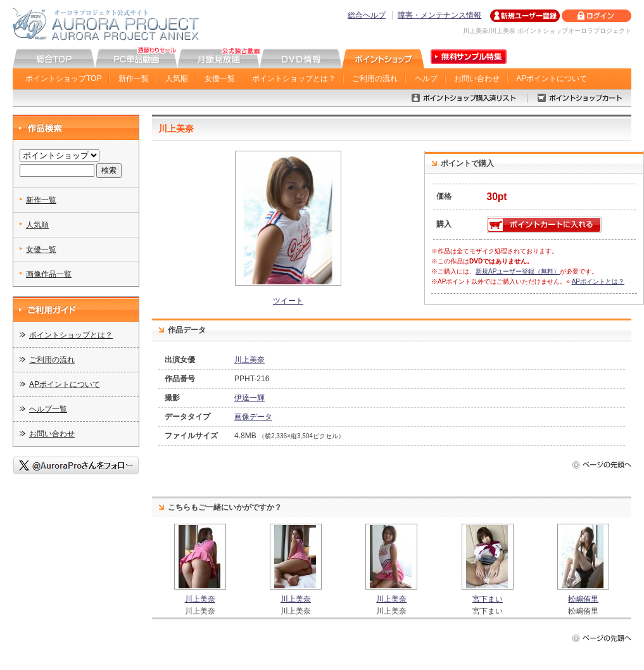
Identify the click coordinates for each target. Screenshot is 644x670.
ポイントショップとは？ (294, 79)
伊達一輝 (249, 398)
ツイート (288, 301)
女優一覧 (220, 79)
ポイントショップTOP (63, 79)
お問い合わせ (477, 79)
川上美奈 (249, 360)
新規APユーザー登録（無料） (518, 271)
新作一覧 (134, 79)
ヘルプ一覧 (48, 409)
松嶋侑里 (583, 599)
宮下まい (488, 599)
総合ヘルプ (367, 15)
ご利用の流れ (375, 79)
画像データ (253, 417)
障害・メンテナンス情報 (439, 15)
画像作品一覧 (49, 274)
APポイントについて (552, 79)
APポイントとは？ (598, 281)
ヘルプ (426, 79)
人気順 (177, 79)
